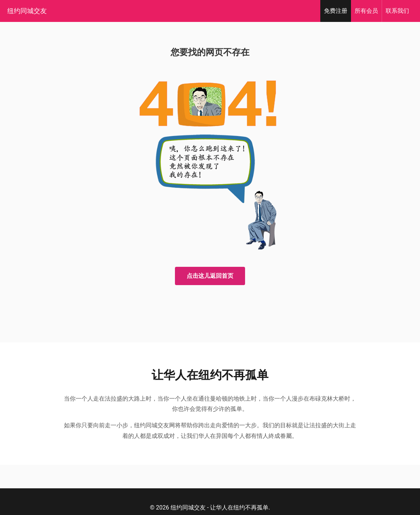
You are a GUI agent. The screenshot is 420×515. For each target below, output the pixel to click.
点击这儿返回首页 (210, 276)
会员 (366, 11)
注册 (336, 11)
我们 (397, 11)
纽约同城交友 (27, 11)
